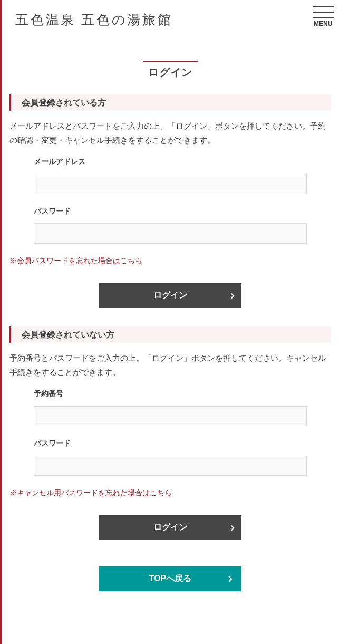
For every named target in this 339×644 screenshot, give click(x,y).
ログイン (170, 295)
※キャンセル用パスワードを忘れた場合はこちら (91, 493)
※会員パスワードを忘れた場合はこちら (76, 261)
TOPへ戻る (171, 578)
